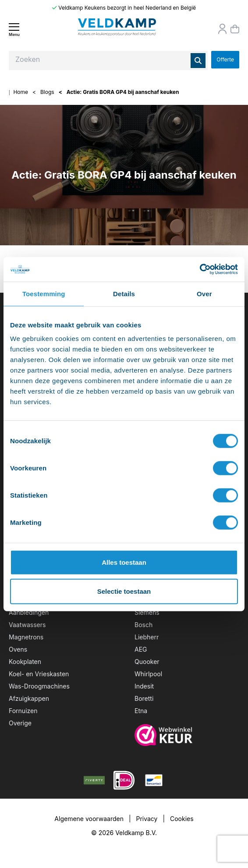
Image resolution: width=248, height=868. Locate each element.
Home (21, 92)
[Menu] (14, 30)
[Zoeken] (198, 61)
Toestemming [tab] (44, 293)
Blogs (47, 92)
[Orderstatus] (223, 29)
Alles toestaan (124, 562)
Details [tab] (124, 293)
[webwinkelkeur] (187, 735)
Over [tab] (204, 293)
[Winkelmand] (235, 29)
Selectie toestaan (124, 591)
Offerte (225, 59)
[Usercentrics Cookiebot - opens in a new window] (200, 269)
